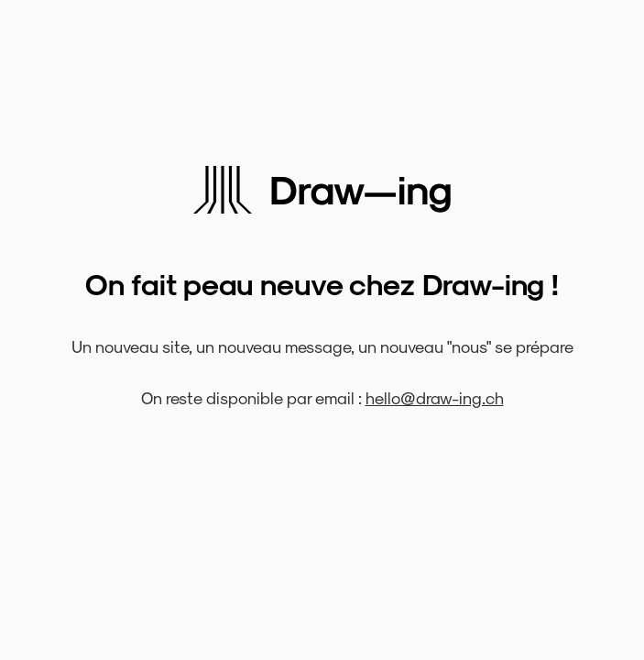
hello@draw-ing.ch (435, 397)
